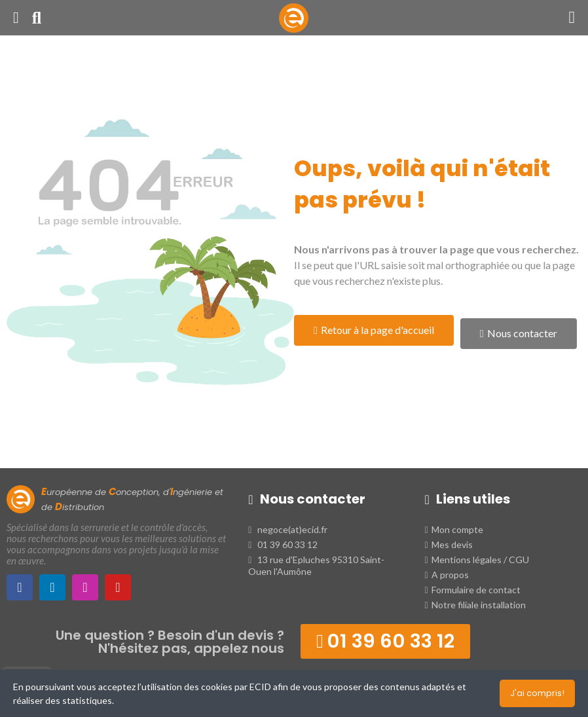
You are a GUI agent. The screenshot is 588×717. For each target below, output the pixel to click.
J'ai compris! (537, 693)
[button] (374, 330)
